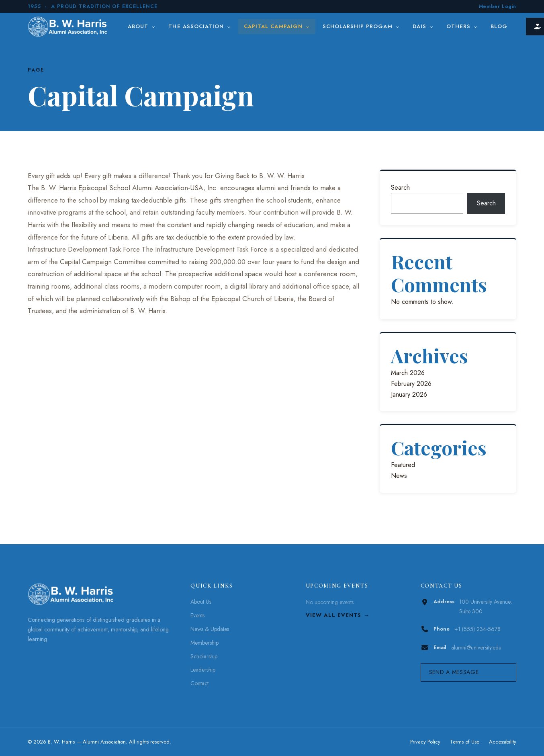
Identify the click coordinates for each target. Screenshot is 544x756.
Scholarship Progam (361, 26)
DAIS (423, 26)
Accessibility (503, 742)
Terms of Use (465, 742)
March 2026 (408, 373)
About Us (201, 602)
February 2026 (411, 384)
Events (197, 615)
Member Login (498, 6)
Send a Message (454, 672)
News (399, 476)
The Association (200, 26)
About (142, 26)
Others (462, 26)
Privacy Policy (425, 742)
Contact (199, 683)
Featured (403, 465)
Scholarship (204, 656)
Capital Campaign (277, 26)
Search (400, 187)
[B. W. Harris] (69, 27)
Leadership (203, 670)
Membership (205, 643)
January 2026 (409, 394)
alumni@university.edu (476, 647)
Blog (499, 26)
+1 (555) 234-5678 (478, 629)
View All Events (334, 615)
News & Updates (210, 629)
